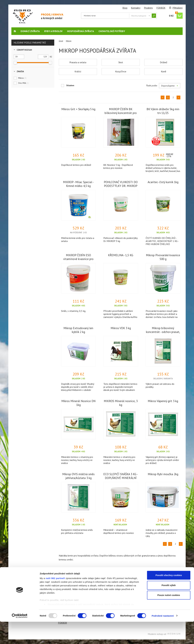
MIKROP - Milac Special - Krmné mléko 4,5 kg (78, 184)
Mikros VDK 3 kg (121, 328)
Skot (121, 62)
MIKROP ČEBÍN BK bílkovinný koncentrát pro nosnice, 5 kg (121, 113)
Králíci (78, 71)
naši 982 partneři (55, 601)
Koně (164, 71)
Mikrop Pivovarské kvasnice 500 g (163, 257)
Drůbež (164, 62)
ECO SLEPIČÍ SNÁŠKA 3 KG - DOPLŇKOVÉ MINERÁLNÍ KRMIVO (121, 478)
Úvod (61, 41)
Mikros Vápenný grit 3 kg (163, 401)
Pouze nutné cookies (169, 617)
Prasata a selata (78, 62)
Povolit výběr (169, 607)
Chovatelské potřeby (112, 31)
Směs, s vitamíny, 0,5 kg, (74, 311)
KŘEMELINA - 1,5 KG (121, 255)
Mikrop (69, 41)
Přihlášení (178, 8)
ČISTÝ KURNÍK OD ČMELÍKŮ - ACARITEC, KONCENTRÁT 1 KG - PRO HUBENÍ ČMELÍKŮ (162, 241)
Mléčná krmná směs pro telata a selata (78, 239)
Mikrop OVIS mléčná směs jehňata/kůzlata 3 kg (78, 476)
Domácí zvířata (30, 31)
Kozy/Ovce (121, 71)
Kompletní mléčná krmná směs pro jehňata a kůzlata (77, 531)
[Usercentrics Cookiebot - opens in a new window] (20, 638)
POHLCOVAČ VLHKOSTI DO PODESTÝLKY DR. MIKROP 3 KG (121, 186)
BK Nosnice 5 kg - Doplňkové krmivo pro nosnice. (118, 166)
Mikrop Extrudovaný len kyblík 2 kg (78, 330)
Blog (125, 8)
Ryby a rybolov (53, 31)
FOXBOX (161, 8)
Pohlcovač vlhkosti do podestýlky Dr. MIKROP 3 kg (120, 239)
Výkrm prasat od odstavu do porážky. (160, 385)
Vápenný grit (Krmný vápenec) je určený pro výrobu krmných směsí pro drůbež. (162, 460)
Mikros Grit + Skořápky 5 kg (78, 109)
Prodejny (148, 8)
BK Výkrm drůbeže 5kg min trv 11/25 (163, 111)
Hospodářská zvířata (81, 31)
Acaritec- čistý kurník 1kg (163, 182)
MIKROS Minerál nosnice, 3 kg (121, 403)
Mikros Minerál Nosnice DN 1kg (78, 403)
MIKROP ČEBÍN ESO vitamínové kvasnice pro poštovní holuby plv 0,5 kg (78, 259)
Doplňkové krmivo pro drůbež (76, 165)
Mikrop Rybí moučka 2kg (163, 474)
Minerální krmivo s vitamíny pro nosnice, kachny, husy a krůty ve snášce (77, 460)
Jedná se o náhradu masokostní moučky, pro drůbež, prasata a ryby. (162, 533)
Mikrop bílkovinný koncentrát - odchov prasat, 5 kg (163, 332)
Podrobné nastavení (163, 638)
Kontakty (136, 8)
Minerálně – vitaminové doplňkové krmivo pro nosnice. (119, 531)
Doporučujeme (170, 86)
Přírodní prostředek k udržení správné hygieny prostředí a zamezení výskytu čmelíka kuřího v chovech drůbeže (120, 315)
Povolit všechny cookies (169, 598)
